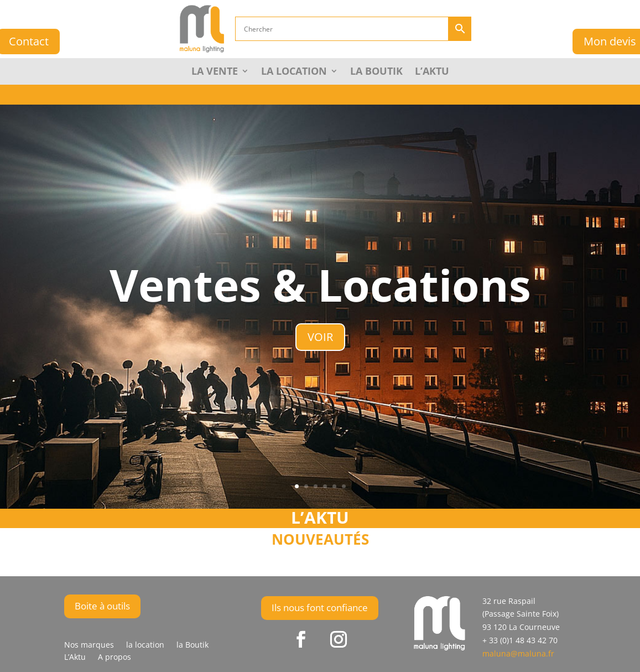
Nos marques (89, 645)
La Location (294, 72)
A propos (115, 658)
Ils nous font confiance (320, 608)
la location (145, 645)
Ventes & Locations (320, 284)
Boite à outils (102, 606)
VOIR (320, 337)
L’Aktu (432, 72)
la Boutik (376, 72)
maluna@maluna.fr (518, 653)
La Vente (215, 72)
